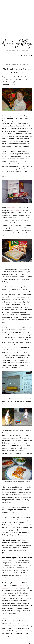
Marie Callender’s (16, 210)
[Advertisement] (17, 21)
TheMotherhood (12, 208)
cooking (15, 64)
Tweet (4, 618)
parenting (23, 66)
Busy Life (8, 64)
